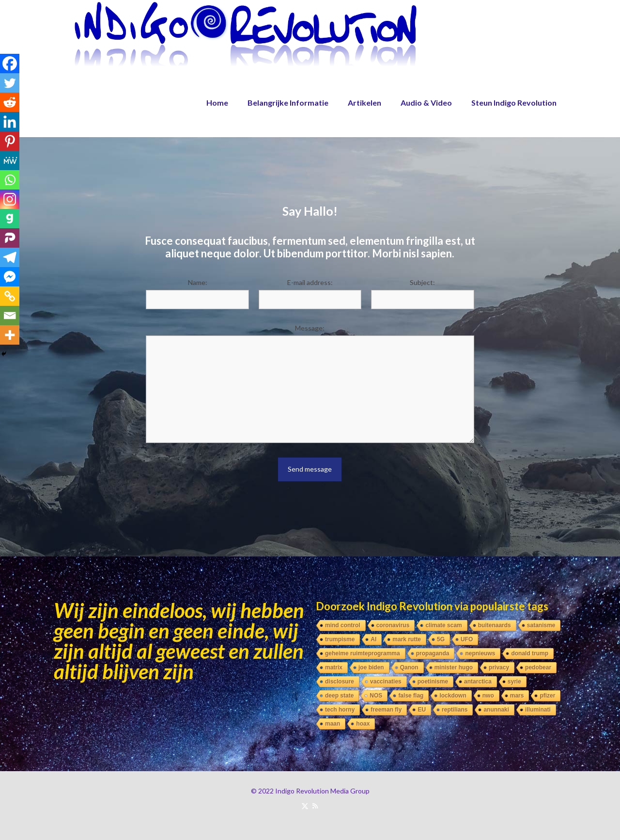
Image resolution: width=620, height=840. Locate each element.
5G (441, 639)
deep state (339, 696)
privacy (499, 667)
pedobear (538, 667)
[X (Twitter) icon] (305, 806)
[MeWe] (10, 160)
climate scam (443, 625)
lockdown (453, 696)
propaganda (433, 653)
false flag (411, 696)
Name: (198, 282)
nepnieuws (480, 653)
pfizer (547, 696)
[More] (10, 335)
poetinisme (433, 682)
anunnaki (496, 710)
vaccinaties (386, 682)
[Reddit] (10, 102)
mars (517, 696)
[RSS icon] (315, 806)
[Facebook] (10, 63)
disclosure (340, 682)
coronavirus (393, 625)
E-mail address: (310, 282)
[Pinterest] (10, 141)
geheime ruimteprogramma (363, 653)
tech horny (340, 710)
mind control (343, 625)
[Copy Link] (10, 296)
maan (333, 724)
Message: (310, 328)
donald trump (530, 653)
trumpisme (340, 639)
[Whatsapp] (10, 180)
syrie (514, 682)
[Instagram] (10, 199)
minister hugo (454, 667)
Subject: (422, 282)
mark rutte (407, 639)
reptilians (455, 710)
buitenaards (495, 625)
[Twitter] (10, 83)
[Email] (10, 316)
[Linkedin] (10, 122)
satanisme (541, 625)
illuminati (538, 710)
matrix (334, 667)
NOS (376, 696)
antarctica (478, 682)
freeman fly (386, 710)
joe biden (371, 667)
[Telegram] (10, 257)
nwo (488, 696)
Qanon (409, 667)
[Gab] (10, 219)
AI (373, 639)
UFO (467, 639)
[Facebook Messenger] (10, 277)
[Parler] (10, 238)
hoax (363, 724)
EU (422, 710)
